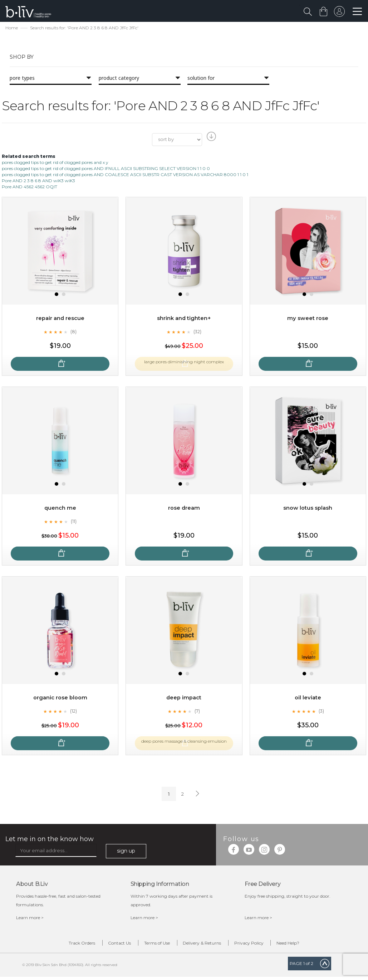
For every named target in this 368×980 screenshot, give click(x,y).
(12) (74, 712)
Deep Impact (184, 698)
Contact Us (106, 945)
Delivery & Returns (207, 945)
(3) (321, 712)
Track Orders (58, 945)
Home (12, 29)
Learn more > (30, 918)
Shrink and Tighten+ (184, 319)
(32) (197, 333)
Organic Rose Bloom (60, 698)
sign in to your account (338, 13)
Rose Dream (184, 509)
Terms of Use (152, 945)
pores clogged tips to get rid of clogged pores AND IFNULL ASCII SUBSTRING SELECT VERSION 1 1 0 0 (106, 169)
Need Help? (312, 945)
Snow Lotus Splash (308, 509)
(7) (197, 712)
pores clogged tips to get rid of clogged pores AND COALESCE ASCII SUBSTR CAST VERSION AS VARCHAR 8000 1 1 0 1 (125, 176)
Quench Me (60, 509)
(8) (74, 333)
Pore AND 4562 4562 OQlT (30, 188)
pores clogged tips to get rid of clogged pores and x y (55, 163)
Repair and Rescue (60, 319)
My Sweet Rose (308, 319)
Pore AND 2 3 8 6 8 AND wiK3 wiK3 (38, 182)
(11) (74, 522)
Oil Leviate (308, 698)
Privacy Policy (263, 945)
